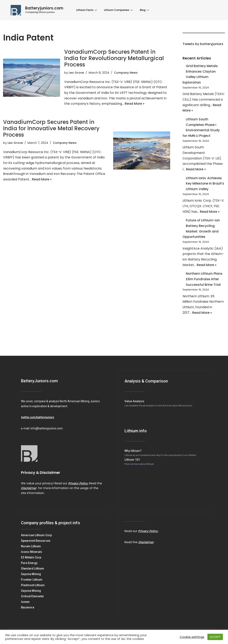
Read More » (135, 104)
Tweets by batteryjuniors (203, 44)
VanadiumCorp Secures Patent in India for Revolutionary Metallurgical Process (114, 58)
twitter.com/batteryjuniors (38, 422)
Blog (145, 10)
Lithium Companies (119, 10)
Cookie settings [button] (192, 637)
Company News (126, 73)
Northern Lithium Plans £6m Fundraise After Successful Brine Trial (204, 283)
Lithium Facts (87, 10)
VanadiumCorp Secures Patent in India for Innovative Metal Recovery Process (51, 129)
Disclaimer (29, 493)
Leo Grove (76, 73)
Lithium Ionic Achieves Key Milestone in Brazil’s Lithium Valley (204, 186)
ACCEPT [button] (215, 637)
